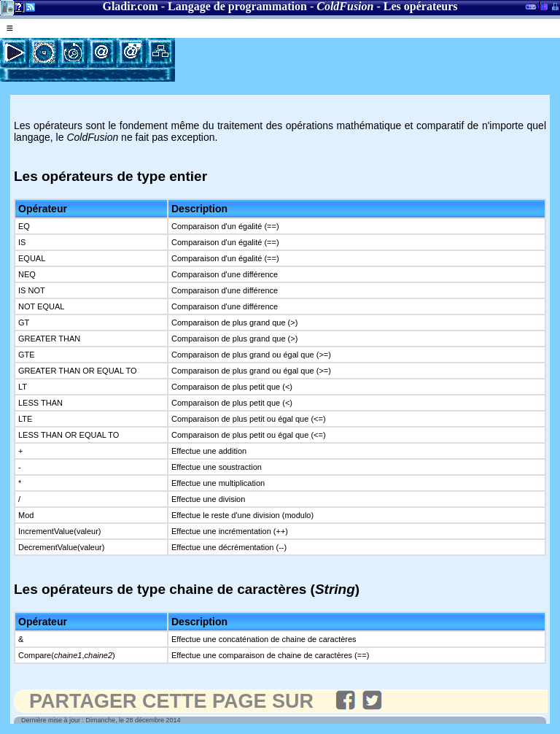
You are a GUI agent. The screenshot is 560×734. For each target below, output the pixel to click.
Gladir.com (130, 6)
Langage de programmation (237, 6)
